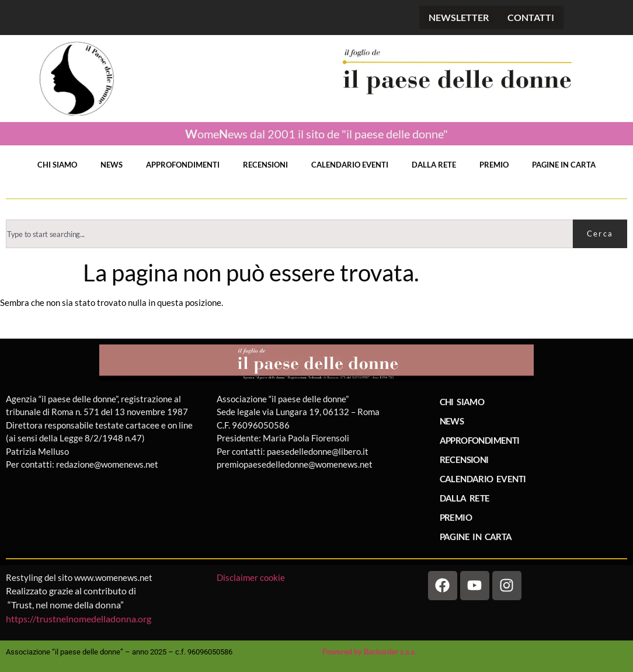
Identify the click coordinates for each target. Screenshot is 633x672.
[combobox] (289, 234)
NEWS (112, 165)
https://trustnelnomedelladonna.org (79, 619)
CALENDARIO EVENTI (350, 165)
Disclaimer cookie (252, 577)
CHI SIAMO (57, 165)
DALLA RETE (434, 165)
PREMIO (494, 165)
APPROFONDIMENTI (183, 165)
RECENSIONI (265, 165)
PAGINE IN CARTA (564, 165)
